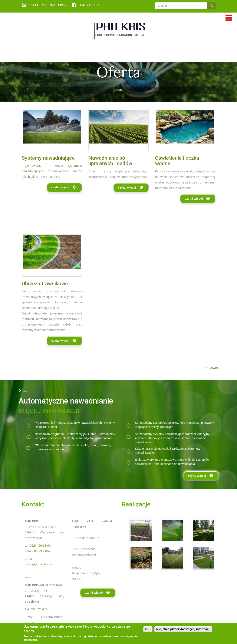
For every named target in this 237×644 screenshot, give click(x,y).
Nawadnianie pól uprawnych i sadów (110, 161)
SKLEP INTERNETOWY (44, 5)
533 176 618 (39, 609)
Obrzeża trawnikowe (45, 284)
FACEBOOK (86, 5)
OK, (148, 629)
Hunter (53, 427)
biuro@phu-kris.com (39, 564)
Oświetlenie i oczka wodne (177, 161)
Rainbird (40, 427)
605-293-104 (41, 551)
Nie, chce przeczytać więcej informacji (183, 629)
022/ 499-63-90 (40, 545)
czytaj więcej (60, 187)
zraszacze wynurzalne (176, 438)
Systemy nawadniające (48, 158)
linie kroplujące (190, 423)
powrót (214, 368)
